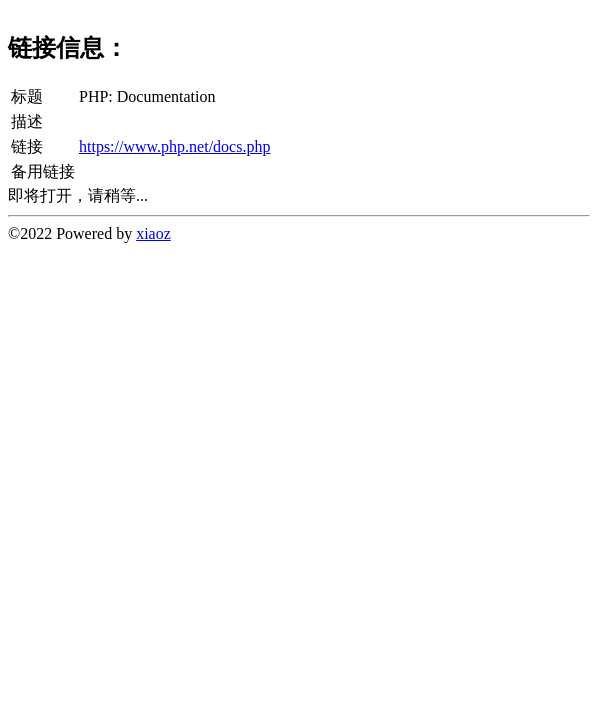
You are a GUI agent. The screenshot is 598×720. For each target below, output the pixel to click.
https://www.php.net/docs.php (174, 146)
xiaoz (153, 233)
